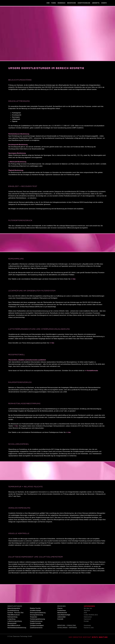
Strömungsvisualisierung (38, 616)
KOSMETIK (104, 6)
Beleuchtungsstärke (14, 612)
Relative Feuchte (35, 612)
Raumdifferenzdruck (14, 629)
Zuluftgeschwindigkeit (37, 629)
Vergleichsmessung (36, 625)
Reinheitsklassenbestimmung (17, 631)
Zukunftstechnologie (64, 618)
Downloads (87, 629)
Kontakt (86, 625)
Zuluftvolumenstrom (36, 631)
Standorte (87, 614)
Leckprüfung (11, 623)
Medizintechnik (62, 616)
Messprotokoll (12, 627)
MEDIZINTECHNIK (72, 6)
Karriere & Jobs (89, 631)
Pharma (60, 612)
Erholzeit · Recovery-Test (15, 616)
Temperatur (34, 620)
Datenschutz (88, 620)
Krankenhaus (62, 614)
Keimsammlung (12, 620)
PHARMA (54, 6)
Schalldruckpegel (35, 614)
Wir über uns (88, 612)
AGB (85, 616)
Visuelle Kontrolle (35, 627)
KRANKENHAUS (61, 6)
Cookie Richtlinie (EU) (91, 618)
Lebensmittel (61, 620)
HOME (48, 6)
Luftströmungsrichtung (15, 625)
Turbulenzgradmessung (37, 623)
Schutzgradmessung (36, 618)
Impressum (87, 623)
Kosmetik (60, 623)
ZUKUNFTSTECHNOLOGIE (84, 6)
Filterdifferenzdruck (14, 618)
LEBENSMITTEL (96, 6)
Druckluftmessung (13, 614)
